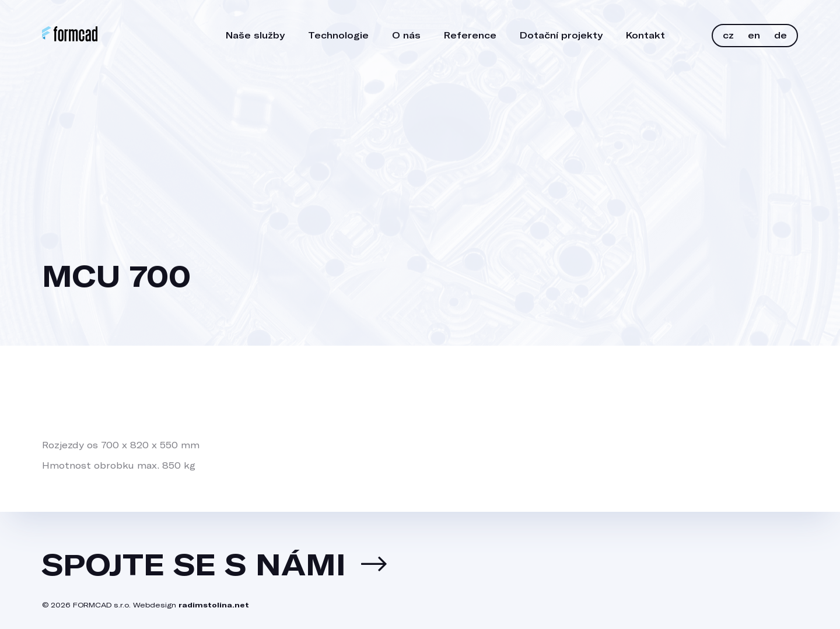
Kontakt (645, 35)
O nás (406, 35)
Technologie (338, 35)
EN (754, 35)
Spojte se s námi (194, 564)
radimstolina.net (214, 605)
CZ (728, 35)
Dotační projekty (561, 35)
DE (780, 35)
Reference (470, 35)
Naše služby (255, 35)
